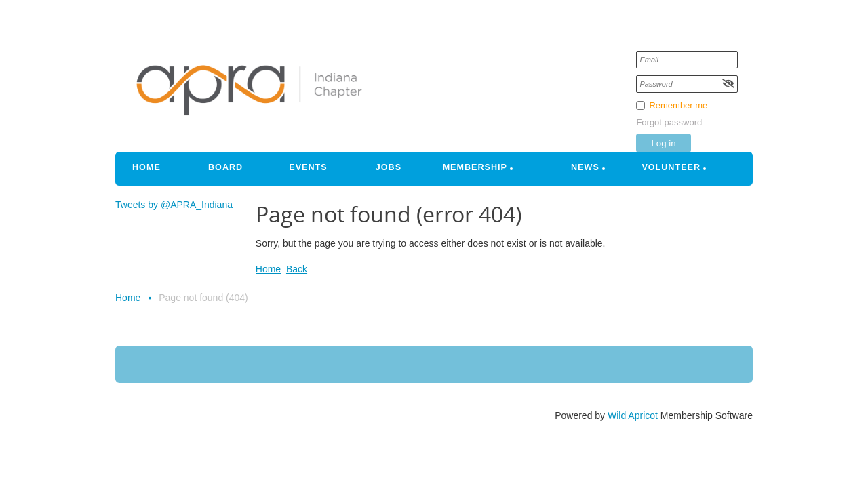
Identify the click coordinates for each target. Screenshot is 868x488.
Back (297, 269)
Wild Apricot (633, 415)
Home (268, 269)
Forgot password (669, 122)
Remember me (678, 105)
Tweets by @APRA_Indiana (174, 205)
